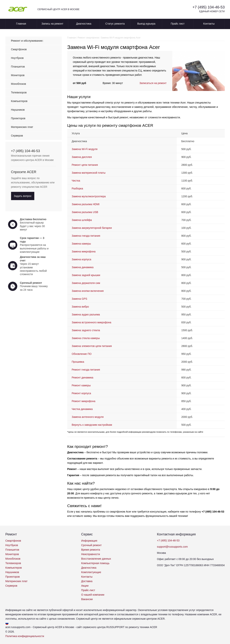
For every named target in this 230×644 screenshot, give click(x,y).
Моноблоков (19, 84)
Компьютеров (19, 101)
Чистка (76, 181)
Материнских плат (22, 127)
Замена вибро (80, 307)
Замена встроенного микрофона (92, 322)
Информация (89, 541)
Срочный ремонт (91, 545)
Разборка (78, 188)
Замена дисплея (82, 157)
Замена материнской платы (89, 173)
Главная (21, 24)
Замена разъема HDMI (86, 204)
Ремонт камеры (81, 385)
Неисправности (91, 554)
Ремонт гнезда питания (86, 370)
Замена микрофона (84, 251)
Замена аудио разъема (86, 314)
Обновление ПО (82, 354)
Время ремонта (91, 550)
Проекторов (18, 118)
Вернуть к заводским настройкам (92, 425)
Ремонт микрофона (84, 401)
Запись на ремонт (52, 24)
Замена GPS (80, 299)
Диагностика (84, 24)
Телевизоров (19, 92)
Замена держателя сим (86, 283)
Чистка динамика (82, 409)
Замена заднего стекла (86, 330)
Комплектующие (91, 572)
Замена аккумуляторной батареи (92, 228)
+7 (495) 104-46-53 (209, 7)
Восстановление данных (96, 559)
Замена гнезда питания (86, 236)
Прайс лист (178, 24)
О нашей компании (93, 595)
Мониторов (18, 75)
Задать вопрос (23, 196)
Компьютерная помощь (95, 563)
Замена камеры (81, 244)
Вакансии (87, 599)
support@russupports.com (172, 547)
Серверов (17, 136)
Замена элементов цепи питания (92, 346)
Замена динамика (83, 267)
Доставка (87, 581)
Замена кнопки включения (88, 291)
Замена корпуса (82, 259)
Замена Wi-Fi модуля (85, 149)
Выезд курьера (146, 24)
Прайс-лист (88, 590)
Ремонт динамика (83, 378)
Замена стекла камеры (86, 338)
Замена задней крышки (86, 275)
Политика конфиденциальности (25, 636)
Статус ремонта (115, 24)
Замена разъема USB (85, 212)
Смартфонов (19, 49)
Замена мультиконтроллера (89, 196)
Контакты (209, 24)
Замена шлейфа (82, 220)
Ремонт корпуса (81, 393)
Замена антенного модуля (88, 417)
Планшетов (18, 67)
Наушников (18, 110)
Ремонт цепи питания (85, 165)
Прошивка (78, 362)
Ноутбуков (17, 58)
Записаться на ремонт (153, 83)
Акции (85, 586)
